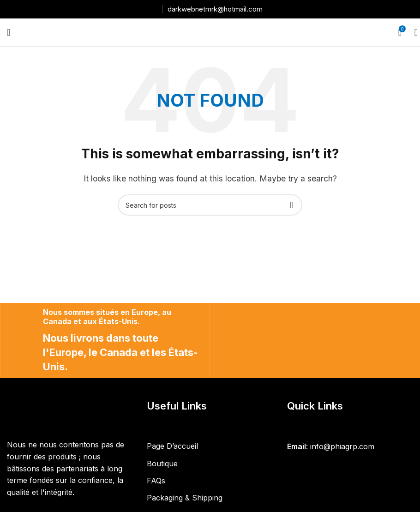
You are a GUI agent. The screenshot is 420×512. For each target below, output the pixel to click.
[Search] (413, 32)
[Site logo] (210, 31)
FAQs (156, 481)
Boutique (162, 464)
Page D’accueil (172, 446)
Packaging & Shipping (185, 498)
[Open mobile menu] (9, 32)
